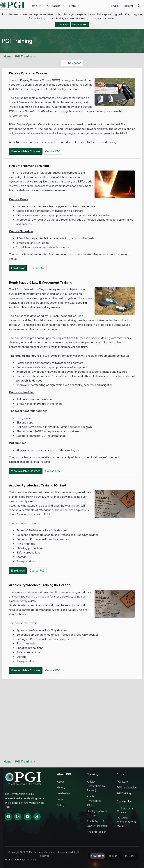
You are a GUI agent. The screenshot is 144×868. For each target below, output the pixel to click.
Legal (60, 799)
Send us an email (128, 811)
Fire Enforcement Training (29, 166)
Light (114, 856)
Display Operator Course (28, 73)
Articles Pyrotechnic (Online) (94, 801)
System (97, 856)
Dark (130, 856)
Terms (8, 860)
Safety (61, 805)
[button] (40, 6)
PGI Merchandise (127, 788)
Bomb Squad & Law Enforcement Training (41, 282)
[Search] (139, 6)
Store (72, 6)
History (61, 788)
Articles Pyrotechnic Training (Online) (38, 485)
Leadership (63, 793)
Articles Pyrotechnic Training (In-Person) (40, 585)
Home (33, 6)
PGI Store (122, 782)
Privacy (21, 860)
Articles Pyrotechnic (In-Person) (96, 786)
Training (93, 774)
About (61, 782)
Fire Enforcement (97, 832)
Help (33, 860)
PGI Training (53, 6)
